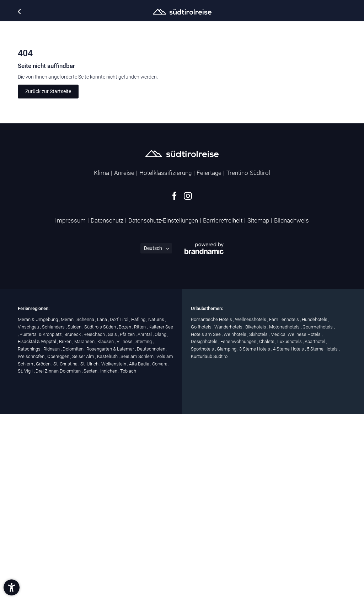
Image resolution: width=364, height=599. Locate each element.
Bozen (125, 511)
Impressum (70, 405)
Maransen (85, 526)
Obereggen (59, 541)
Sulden (75, 511)
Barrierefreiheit (223, 405)
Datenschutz (107, 405)
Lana (103, 504)
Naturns (157, 504)
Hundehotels (315, 504)
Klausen (106, 526)
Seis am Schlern (138, 541)
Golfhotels (202, 511)
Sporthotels (203, 534)
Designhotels (205, 526)
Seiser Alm (84, 541)
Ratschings (30, 534)
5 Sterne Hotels (323, 534)
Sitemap (258, 405)
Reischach (95, 519)
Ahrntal (145, 519)
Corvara (160, 548)
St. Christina (66, 548)
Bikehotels (256, 511)
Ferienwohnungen (239, 526)
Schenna (86, 504)
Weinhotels (235, 519)
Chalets (267, 526)
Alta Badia (140, 548)
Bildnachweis (291, 405)
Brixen (66, 526)
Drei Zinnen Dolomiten (59, 556)
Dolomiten (74, 534)
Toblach (128, 556)
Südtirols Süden (101, 511)
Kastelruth (108, 541)
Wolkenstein (114, 548)
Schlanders (54, 511)
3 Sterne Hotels (255, 534)
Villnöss (125, 526)
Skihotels (259, 519)
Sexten (91, 556)
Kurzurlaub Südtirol (210, 541)
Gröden (44, 548)
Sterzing (144, 526)
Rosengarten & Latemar (111, 534)
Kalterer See (161, 511)
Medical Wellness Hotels (296, 519)
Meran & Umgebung (38, 504)
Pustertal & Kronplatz (41, 519)
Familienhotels (285, 504)
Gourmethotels (318, 511)
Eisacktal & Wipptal (38, 526)
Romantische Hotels (212, 504)
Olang (161, 519)
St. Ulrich (90, 548)
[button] (12, 587)
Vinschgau (29, 511)
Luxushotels (290, 526)
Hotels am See (206, 519)
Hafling (139, 504)
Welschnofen (32, 541)
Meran (68, 504)
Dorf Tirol (120, 504)
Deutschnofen (152, 534)
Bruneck (73, 519)
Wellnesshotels (251, 504)
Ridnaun (52, 534)
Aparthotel (315, 526)
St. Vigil (26, 556)
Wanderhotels (229, 511)
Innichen (109, 556)
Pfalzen (128, 519)
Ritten (140, 511)
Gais (113, 519)
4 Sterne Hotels (289, 534)
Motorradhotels (285, 511)
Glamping (227, 534)
